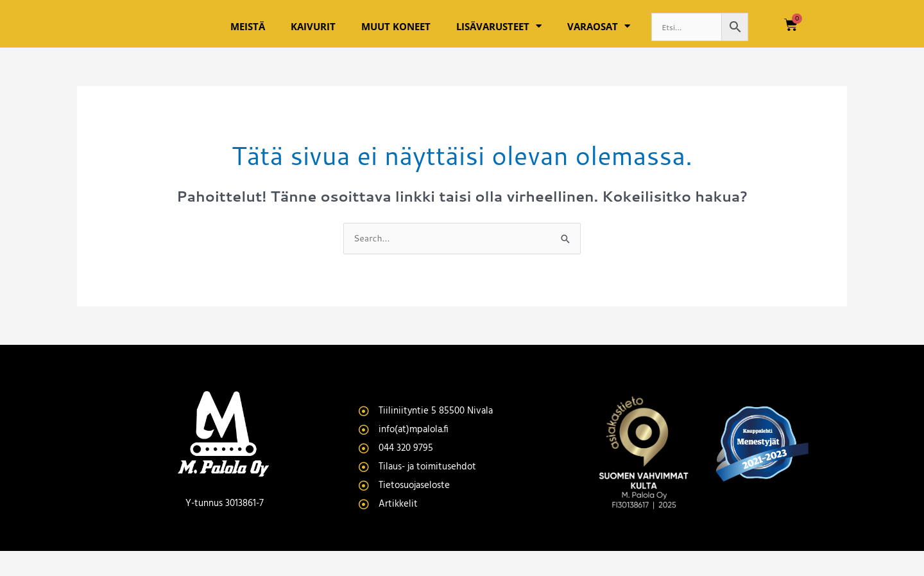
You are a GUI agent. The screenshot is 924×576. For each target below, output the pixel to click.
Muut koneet (396, 38)
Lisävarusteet (499, 38)
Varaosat (599, 38)
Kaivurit (313, 38)
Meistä (248, 38)
